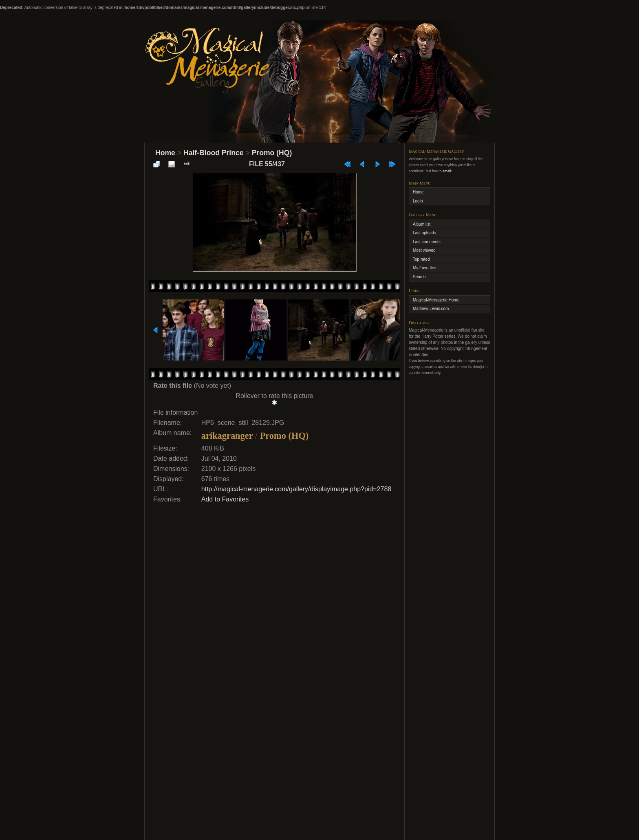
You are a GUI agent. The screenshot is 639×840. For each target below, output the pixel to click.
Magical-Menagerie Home (436, 300)
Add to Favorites (225, 499)
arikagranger (227, 436)
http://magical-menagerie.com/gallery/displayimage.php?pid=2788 (296, 489)
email (447, 171)
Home (165, 153)
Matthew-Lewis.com (431, 309)
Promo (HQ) (272, 153)
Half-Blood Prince (214, 153)
